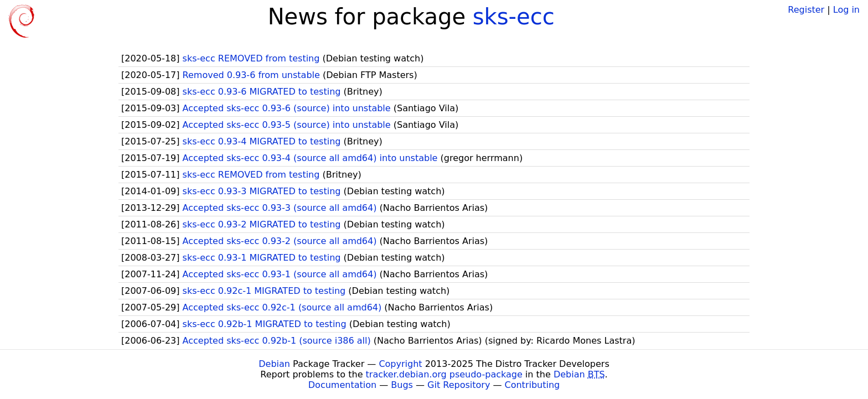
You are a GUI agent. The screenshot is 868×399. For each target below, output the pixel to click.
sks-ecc (514, 17)
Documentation (342, 385)
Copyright (400, 364)
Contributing (533, 385)
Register (806, 10)
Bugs (402, 385)
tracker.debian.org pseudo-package (444, 374)
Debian (274, 364)
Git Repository (459, 385)
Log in (846, 10)
